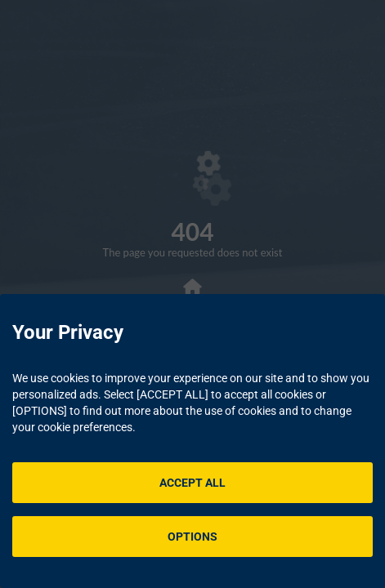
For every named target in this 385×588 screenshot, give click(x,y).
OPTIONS (192, 537)
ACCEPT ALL (192, 483)
